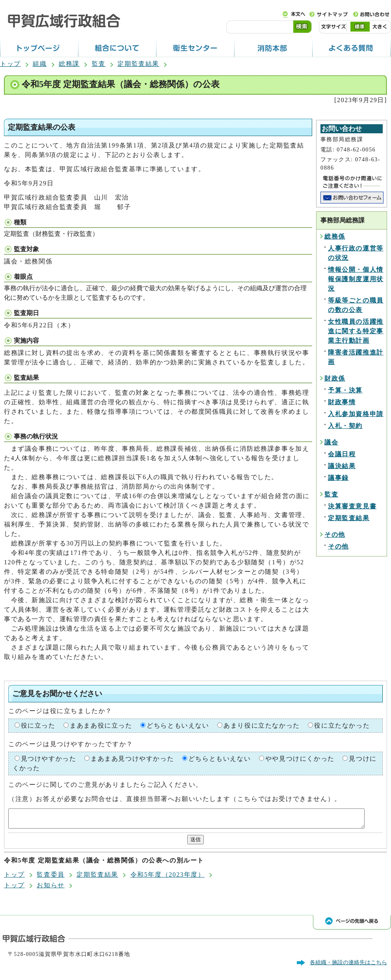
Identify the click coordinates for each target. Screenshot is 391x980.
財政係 (335, 378)
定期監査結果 (138, 64)
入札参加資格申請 (356, 414)
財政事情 (342, 402)
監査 (99, 64)
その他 (335, 535)
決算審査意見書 (352, 506)
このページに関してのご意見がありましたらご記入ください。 (105, 785)
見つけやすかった (49, 759)
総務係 (335, 236)
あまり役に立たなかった (262, 725)
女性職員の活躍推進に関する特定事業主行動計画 (356, 331)
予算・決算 (345, 390)
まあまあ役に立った (101, 725)
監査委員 (50, 878)
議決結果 (342, 466)
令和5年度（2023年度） (168, 878)
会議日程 (342, 454)
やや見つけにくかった (300, 759)
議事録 (338, 478)
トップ (10, 64)
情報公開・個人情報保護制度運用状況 (356, 279)
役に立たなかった (342, 725)
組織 (40, 64)
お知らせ (50, 889)
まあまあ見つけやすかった (132, 759)
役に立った (38, 725)
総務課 (69, 64)
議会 (331, 442)
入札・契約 (345, 426)
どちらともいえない (178, 725)
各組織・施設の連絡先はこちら (348, 966)
